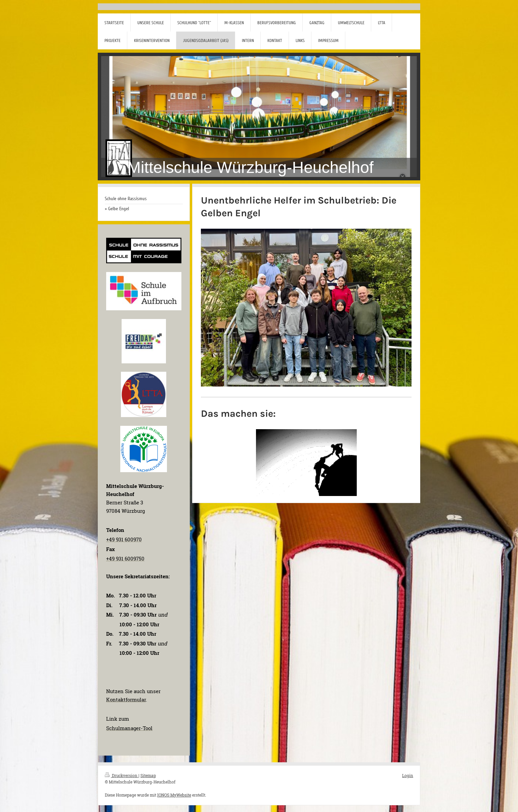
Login (408, 775)
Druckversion (122, 775)
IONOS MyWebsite (174, 795)
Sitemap (148, 775)
